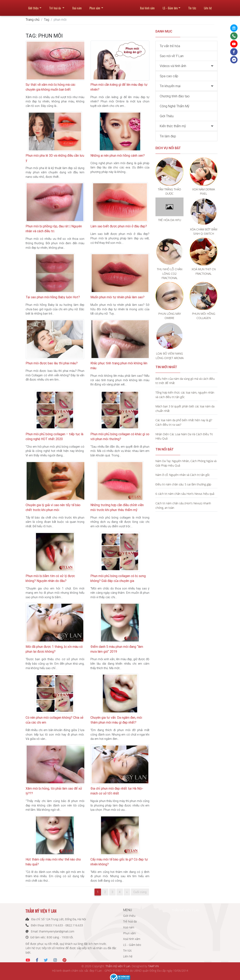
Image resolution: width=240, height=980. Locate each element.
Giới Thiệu (167, 116)
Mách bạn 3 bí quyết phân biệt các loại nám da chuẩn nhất (185, 409)
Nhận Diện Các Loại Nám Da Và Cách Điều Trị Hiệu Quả (184, 436)
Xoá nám (77, 6)
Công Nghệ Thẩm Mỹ (175, 106)
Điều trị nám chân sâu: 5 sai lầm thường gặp (183, 484)
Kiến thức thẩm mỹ (173, 126)
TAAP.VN (153, 966)
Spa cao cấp (169, 76)
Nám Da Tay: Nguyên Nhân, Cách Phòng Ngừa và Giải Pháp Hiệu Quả (186, 463)
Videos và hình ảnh (173, 66)
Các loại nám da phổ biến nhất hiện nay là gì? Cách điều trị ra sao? (184, 422)
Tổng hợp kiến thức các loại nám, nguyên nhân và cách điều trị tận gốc (185, 395)
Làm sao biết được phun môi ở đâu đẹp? (119, 226)
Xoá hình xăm (147, 6)
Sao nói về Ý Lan (172, 56)
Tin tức (192, 6)
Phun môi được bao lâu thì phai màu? (52, 363)
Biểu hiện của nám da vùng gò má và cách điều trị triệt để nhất (185, 381)
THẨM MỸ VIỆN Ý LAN (186, 910)
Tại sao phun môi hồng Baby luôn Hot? (53, 297)
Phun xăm (95, 6)
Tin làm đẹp (168, 136)
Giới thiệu (33, 6)
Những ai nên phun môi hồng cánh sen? (118, 155)
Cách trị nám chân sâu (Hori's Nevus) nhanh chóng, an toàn (183, 505)
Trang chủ (33, 20)
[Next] (127, 892)
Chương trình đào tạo (175, 96)
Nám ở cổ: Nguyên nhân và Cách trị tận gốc (183, 475)
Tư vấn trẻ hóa (170, 46)
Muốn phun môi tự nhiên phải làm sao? (117, 297)
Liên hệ (208, 6)
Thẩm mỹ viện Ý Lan (118, 966)
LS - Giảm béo (170, 6)
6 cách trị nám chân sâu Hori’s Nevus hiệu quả (185, 494)
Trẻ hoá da (55, 6)
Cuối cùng (140, 892)
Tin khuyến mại (170, 86)
